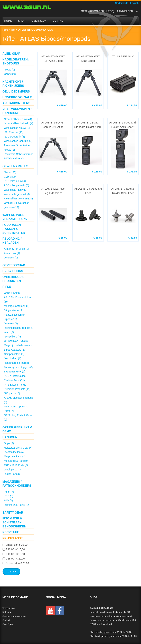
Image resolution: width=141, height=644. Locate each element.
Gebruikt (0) (11, 74)
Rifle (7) (8, 500)
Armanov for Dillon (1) (16, 249)
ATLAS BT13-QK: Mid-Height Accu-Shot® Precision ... (123, 125)
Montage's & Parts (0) (16, 461)
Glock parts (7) (12, 470)
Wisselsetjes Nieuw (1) (17, 128)
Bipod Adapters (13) (15, 350)
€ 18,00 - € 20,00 (15, 559)
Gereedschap (14, 265)
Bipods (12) (11, 319)
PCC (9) (9, 496)
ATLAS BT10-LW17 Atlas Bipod (88, 59)
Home (8, 21)
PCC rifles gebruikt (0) (17, 185)
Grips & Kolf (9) (13, 293)
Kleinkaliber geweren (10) (18, 199)
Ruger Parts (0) (13, 474)
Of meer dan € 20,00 (17, 563)
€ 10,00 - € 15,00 (15, 549)
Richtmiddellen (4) (14, 452)
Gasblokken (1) (13, 358)
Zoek (11, 572)
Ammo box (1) (12, 253)
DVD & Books (13, 271)
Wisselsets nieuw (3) (16, 190)
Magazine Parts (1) (15, 456)
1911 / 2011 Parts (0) (16, 465)
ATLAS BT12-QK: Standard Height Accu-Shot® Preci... (88, 125)
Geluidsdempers (16, 92)
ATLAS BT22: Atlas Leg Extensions (53, 191)
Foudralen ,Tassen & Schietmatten (14, 229)
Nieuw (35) (10, 172)
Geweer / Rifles (15, 166)
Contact (59, 21)
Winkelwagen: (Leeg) (99, 11)
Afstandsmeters (16, 103)
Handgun (10, 437)
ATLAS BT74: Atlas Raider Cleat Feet (123, 191)
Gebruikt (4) (11, 177)
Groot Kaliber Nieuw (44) (18, 119)
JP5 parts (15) (12, 393)
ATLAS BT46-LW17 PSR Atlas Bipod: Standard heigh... (53, 59)
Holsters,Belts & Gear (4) (18, 448)
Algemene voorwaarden (14, 616)
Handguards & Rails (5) (17, 363)
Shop (22, 21)
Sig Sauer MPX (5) (15, 372)
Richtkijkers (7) (12, 337)
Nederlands (122, 3)
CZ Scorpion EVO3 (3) (17, 341)
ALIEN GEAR (12, 54)
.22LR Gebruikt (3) (14, 137)
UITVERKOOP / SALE (17, 97)
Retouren (7, 612)
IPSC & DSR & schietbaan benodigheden (14, 522)
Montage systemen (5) (17, 306)
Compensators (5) (14, 354)
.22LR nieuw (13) (14, 132)
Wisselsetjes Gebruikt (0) (18, 141)
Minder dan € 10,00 (16, 545)
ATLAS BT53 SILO (123, 56)
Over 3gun (39, 21)
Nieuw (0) (9, 70)
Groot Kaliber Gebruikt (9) (19, 123)
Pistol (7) (9, 492)
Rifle (13, 30)
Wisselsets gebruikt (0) (17, 194)
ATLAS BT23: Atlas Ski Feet (88, 191)
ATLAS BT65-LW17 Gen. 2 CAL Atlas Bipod (53, 125)
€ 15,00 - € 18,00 (15, 554)
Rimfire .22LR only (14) (17, 505)
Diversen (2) (11, 323)
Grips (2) (9, 443)
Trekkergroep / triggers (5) (19, 367)
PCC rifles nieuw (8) (15, 181)
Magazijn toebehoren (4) (18, 345)
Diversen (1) (11, 258)
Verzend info (9, 608)
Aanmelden (125, 11)
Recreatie (11, 532)
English (134, 3)
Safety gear (13, 513)
